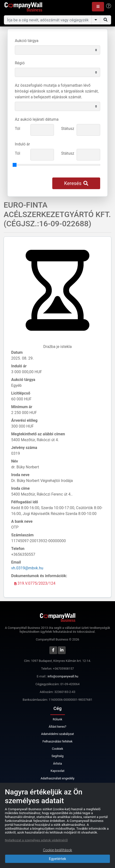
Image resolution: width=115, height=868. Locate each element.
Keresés (76, 183)
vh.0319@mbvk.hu (27, 568)
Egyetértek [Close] (57, 859)
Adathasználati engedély (57, 778)
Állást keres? (57, 727)
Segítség (58, 756)
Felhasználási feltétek (57, 741)
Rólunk (57, 719)
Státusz (67, 129)
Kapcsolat (57, 771)
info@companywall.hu (63, 676)
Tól (18, 129)
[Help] (109, 6)
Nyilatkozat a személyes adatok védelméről (36, 840)
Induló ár (22, 144)
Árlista (57, 763)
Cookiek (58, 749)
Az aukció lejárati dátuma (37, 119)
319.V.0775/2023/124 (35, 583)
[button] (98, 7)
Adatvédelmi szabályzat (57, 734)
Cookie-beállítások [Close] (58, 850)
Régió (20, 63)
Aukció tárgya (27, 41)
